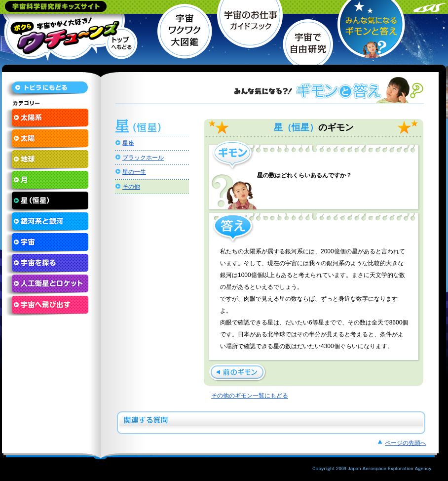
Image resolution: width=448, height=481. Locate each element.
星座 (128, 143)
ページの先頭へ (406, 443)
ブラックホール (143, 158)
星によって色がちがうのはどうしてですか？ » (238, 373)
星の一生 (134, 172)
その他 (131, 187)
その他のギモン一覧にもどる (250, 396)
